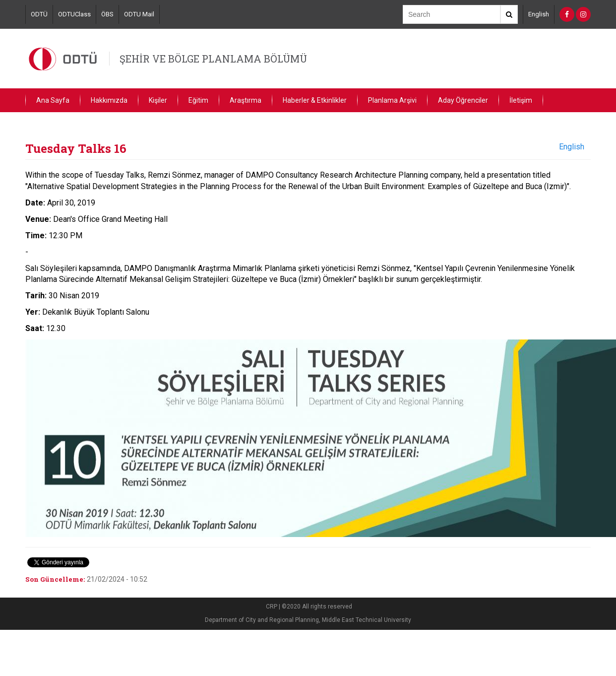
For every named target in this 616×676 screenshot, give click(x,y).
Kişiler (158, 100)
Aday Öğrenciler (463, 100)
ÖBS (107, 14)
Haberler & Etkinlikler (315, 100)
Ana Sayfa (53, 100)
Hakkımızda (109, 100)
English (539, 14)
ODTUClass (74, 14)
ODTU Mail (139, 14)
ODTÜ (39, 14)
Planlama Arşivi (392, 100)
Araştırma (246, 100)
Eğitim (198, 100)
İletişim (521, 100)
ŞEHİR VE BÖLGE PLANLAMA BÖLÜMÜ (213, 59)
